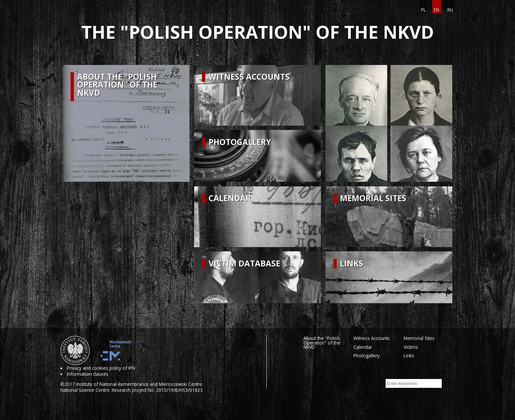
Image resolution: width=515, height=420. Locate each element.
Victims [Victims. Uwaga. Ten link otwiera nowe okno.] (411, 347)
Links (409, 356)
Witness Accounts (372, 338)
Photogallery (367, 356)
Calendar (363, 347)
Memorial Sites (419, 338)
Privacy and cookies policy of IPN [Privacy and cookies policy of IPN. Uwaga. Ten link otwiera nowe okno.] (101, 368)
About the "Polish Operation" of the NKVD (322, 343)
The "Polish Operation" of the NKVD (258, 32)
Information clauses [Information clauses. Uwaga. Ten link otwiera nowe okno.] (88, 374)
